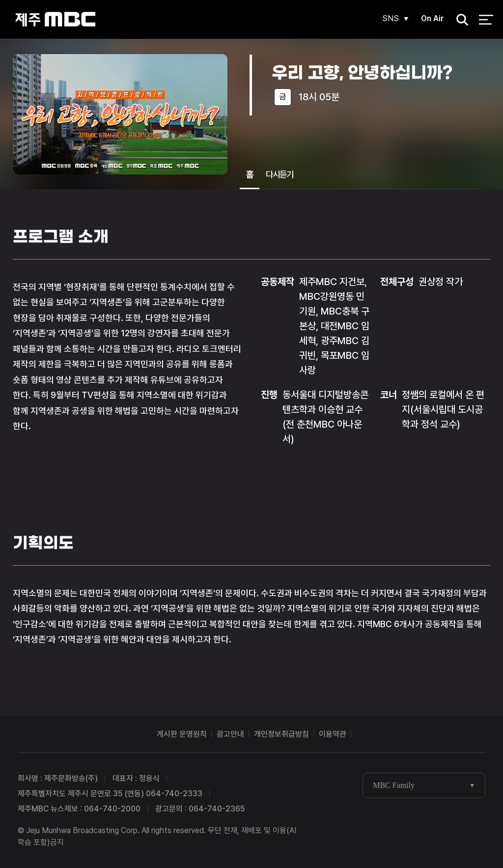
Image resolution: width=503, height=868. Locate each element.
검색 (459, 20)
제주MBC (55, 19)
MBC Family (394, 785)
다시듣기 (279, 174)
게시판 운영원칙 (182, 734)
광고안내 (230, 734)
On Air (433, 18)
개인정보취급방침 (281, 734)
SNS (391, 18)
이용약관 (333, 734)
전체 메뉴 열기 (486, 20)
